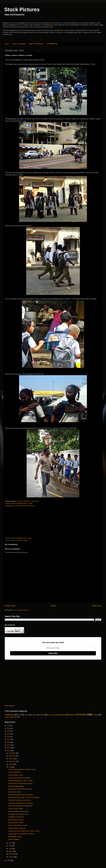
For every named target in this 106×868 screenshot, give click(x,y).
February (12, 854)
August (11, 764)
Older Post (97, 606)
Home (7, 44)
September (12, 761)
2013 (9, 745)
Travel (95, 715)
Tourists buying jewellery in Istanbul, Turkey (22, 769)
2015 (9, 739)
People (25, 540)
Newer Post (10, 606)
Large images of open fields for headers (21, 834)
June (10, 843)
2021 (9, 728)
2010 (9, 860)
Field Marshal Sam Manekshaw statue (21, 783)
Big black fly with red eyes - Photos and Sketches (24, 797)
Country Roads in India (16, 775)
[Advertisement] (21, 522)
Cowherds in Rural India (16, 817)
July (10, 767)
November (12, 756)
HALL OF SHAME (19, 44)
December (12, 753)
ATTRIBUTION (52, 44)
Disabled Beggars (14, 839)
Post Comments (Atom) (21, 610)
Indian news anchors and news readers (21, 795)
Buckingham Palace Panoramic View (20, 789)
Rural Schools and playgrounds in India (19, 503)
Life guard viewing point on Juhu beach (21, 803)
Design (34, 715)
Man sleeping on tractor (16, 820)
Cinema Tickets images (16, 809)
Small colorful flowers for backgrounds (20, 806)
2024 (9, 725)
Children (13, 540)
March (11, 851)
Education (19, 540)
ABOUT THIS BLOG (36, 44)
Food (42, 715)
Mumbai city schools (15, 792)
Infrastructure (60, 715)
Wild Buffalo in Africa (15, 837)
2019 (9, 731)
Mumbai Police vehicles (16, 823)
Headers (50, 715)
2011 (9, 751)
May (10, 846)
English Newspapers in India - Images (20, 781)
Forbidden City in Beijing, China (18, 814)
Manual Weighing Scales (16, 786)
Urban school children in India (18, 825)
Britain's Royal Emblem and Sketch (20, 778)
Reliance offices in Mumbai (17, 828)
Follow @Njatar (10, 706)
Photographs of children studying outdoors (20, 506)
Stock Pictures (22, 10)
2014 (9, 742)
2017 (9, 734)
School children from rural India (28, 501)
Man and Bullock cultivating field (19, 811)
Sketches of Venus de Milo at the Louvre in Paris (24, 831)
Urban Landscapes (11, 717)
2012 (9, 748)
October (11, 759)
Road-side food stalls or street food (19, 800)
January (11, 857)
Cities (26, 715)
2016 (9, 737)
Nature (72, 715)
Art (19, 715)
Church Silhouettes (14, 772)
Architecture (9, 715)
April (10, 849)
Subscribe (53, 653)
